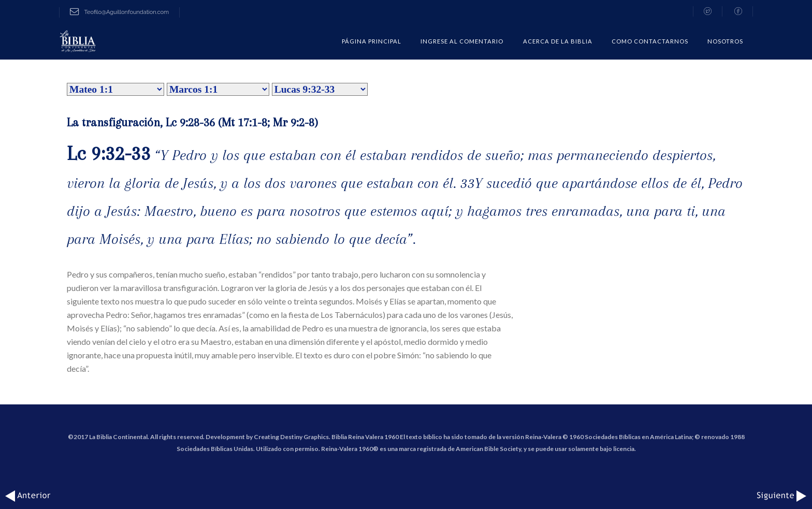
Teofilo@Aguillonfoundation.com (119, 12)
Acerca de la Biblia (558, 41)
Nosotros (725, 41)
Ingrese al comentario (462, 41)
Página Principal (372, 41)
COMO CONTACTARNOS (650, 41)
